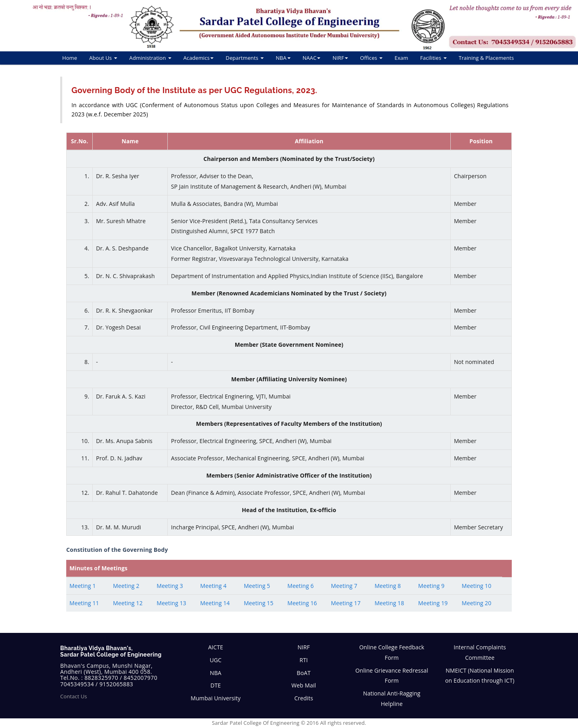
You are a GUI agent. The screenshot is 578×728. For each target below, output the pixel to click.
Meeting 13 (171, 603)
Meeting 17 (346, 603)
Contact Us (74, 696)
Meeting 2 (126, 586)
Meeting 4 (214, 586)
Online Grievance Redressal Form (392, 676)
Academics (199, 58)
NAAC (312, 58)
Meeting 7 (344, 586)
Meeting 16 (302, 603)
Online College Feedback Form (392, 652)
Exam (401, 58)
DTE (216, 685)
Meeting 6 (301, 586)
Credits (304, 698)
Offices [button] (371, 58)
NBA (283, 58)
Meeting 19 (433, 603)
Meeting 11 (84, 603)
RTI (304, 660)
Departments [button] (245, 58)
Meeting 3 (170, 586)
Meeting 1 (83, 586)
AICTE (216, 647)
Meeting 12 (128, 603)
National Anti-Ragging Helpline (392, 699)
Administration (150, 58)
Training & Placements (486, 58)
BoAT (303, 673)
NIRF (340, 58)
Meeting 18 (389, 603)
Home (70, 58)
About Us (103, 58)
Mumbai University (216, 698)
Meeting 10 (476, 586)
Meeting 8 (388, 586)
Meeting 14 (215, 603)
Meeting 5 (257, 586)
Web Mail (304, 685)
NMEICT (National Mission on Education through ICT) (480, 676)
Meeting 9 (431, 586)
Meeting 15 (258, 603)
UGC (216, 660)
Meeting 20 (476, 603)
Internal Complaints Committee (480, 652)
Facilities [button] (433, 58)
